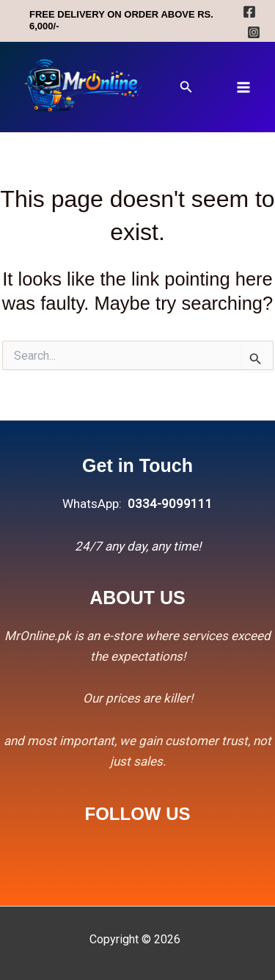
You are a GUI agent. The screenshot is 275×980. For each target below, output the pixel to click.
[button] (186, 87)
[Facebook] (249, 12)
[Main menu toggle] (244, 87)
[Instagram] (254, 32)
